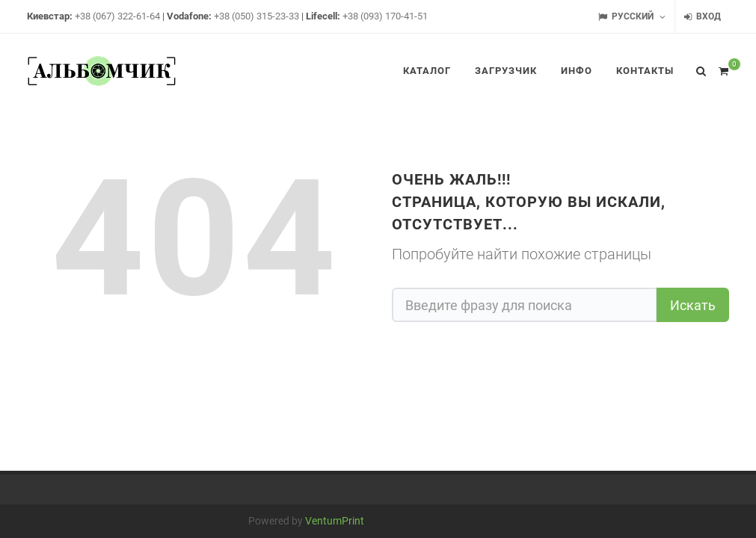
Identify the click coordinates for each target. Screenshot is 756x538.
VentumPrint (335, 521)
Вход (703, 17)
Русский (632, 17)
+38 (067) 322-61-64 (117, 16)
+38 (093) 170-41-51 (385, 16)
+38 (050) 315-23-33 (256, 16)
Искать (693, 305)
